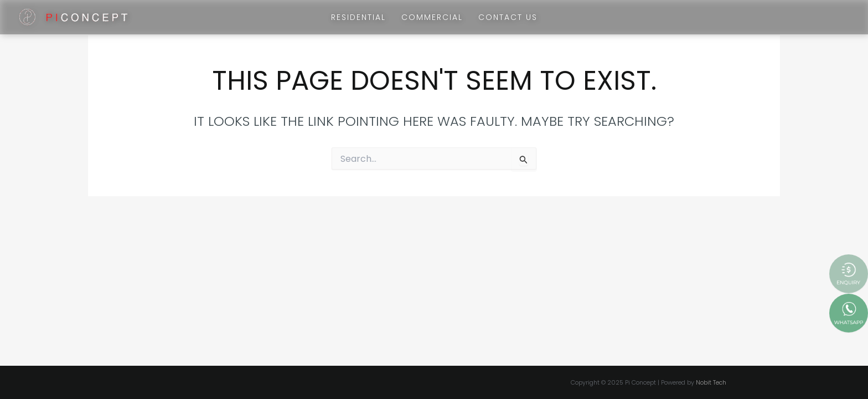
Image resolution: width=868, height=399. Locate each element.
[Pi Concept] (73, 16)
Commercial (432, 17)
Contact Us (508, 17)
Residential (358, 17)
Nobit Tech (711, 382)
